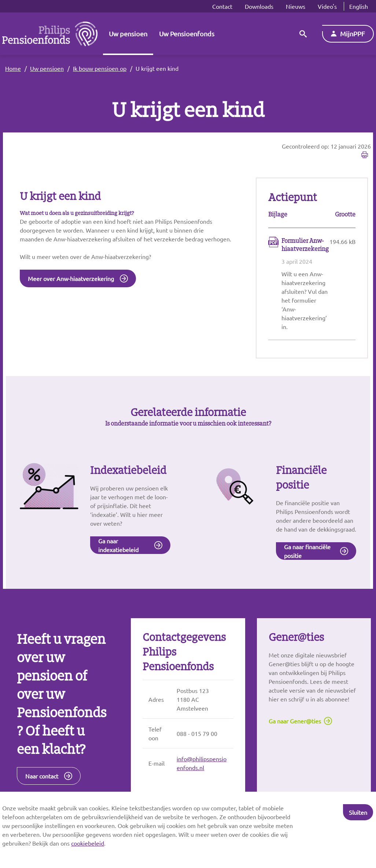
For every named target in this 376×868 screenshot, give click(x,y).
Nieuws (296, 6)
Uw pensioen (128, 34)
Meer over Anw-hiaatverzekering (71, 279)
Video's (327, 6)
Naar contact (42, 777)
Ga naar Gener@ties (295, 722)
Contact (222, 6)
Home (13, 68)
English (359, 6)
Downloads (259, 6)
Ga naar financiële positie (307, 552)
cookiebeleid (88, 843)
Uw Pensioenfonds (187, 34)
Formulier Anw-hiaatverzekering (305, 245)
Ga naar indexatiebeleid (118, 546)
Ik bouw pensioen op (100, 68)
